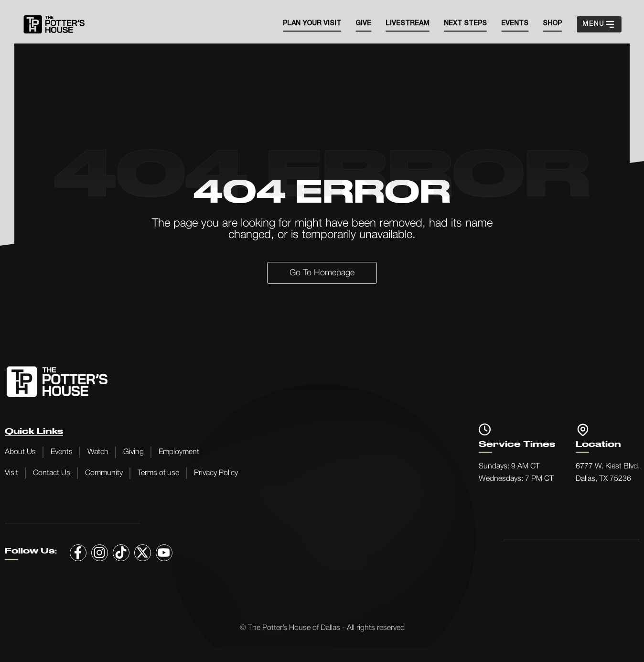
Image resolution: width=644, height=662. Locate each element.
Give (363, 24)
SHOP (552, 24)
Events (62, 452)
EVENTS (515, 24)
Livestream (408, 24)
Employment (179, 452)
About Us (20, 452)
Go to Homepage (322, 273)
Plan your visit (312, 24)
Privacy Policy (216, 473)
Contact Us (52, 473)
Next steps (465, 24)
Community (104, 473)
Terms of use (158, 473)
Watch (98, 452)
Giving (134, 452)
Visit (11, 473)
